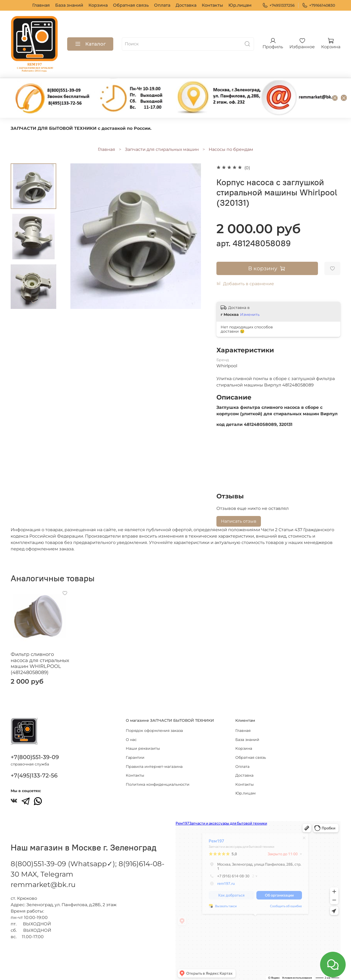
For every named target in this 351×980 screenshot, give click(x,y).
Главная (41, 5)
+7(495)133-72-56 (34, 775)
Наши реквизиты (143, 748)
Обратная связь (131, 5)
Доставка (186, 5)
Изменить (250, 314)
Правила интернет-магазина (154, 767)
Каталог (90, 44)
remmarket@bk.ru (43, 885)
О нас (131, 740)
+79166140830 (318, 5)
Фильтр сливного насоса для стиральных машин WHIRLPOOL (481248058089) (40, 663)
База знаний (69, 5)
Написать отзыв (239, 521)
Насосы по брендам (231, 149)
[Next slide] (33, 302)
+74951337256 (279, 5)
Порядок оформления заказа (154, 731)
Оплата (162, 5)
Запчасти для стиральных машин (162, 149)
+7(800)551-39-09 (35, 757)
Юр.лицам (240, 5)
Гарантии (135, 757)
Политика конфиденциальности (158, 784)
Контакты (212, 5)
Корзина (98, 5)
